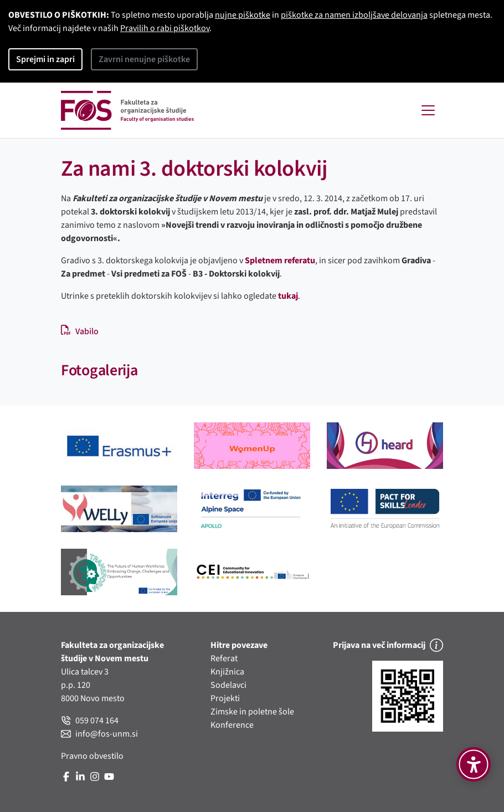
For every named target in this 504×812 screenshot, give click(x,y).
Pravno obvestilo (92, 756)
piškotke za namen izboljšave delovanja (354, 15)
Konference (232, 725)
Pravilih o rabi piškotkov (165, 28)
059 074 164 (90, 721)
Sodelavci (228, 685)
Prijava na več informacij (388, 645)
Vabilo (80, 331)
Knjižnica (227, 672)
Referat (224, 658)
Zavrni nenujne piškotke (144, 59)
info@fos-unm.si (99, 734)
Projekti (225, 698)
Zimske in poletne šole (252, 712)
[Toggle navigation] (428, 110)
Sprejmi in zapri (45, 59)
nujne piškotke (243, 15)
